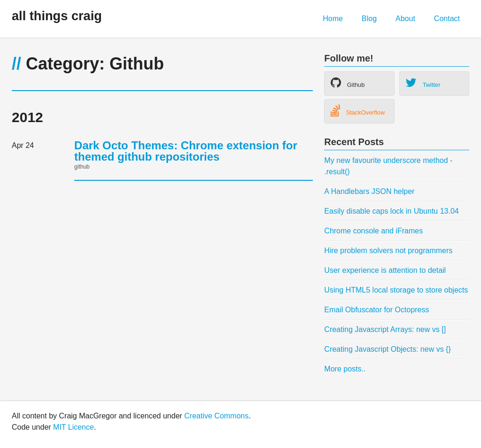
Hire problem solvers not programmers (388, 251)
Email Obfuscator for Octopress (376, 310)
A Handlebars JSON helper (369, 191)
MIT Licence (74, 427)
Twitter (423, 83)
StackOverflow (358, 110)
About (405, 19)
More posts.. (345, 369)
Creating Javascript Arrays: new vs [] (385, 329)
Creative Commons (216, 416)
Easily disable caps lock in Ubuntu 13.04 (391, 211)
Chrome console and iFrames (373, 231)
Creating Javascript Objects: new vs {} (387, 349)
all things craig (57, 16)
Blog (369, 19)
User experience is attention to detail (385, 270)
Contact (447, 19)
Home (333, 19)
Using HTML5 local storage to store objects (396, 290)
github (82, 167)
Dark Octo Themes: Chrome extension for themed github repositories (186, 151)
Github (348, 83)
